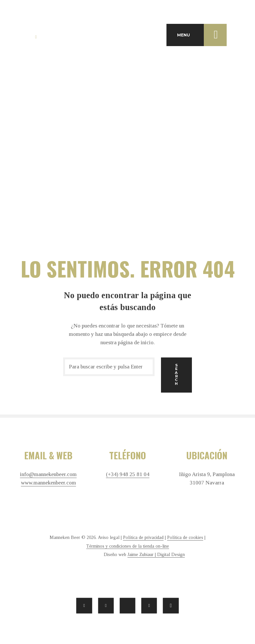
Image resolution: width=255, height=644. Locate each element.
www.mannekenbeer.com (48, 483)
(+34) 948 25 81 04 (128, 474)
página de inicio (136, 342)
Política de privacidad (143, 537)
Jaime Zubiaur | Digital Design (156, 555)
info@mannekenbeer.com (48, 474)
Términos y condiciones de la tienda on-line (128, 546)
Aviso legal (109, 537)
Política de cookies (185, 537)
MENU (202, 35)
